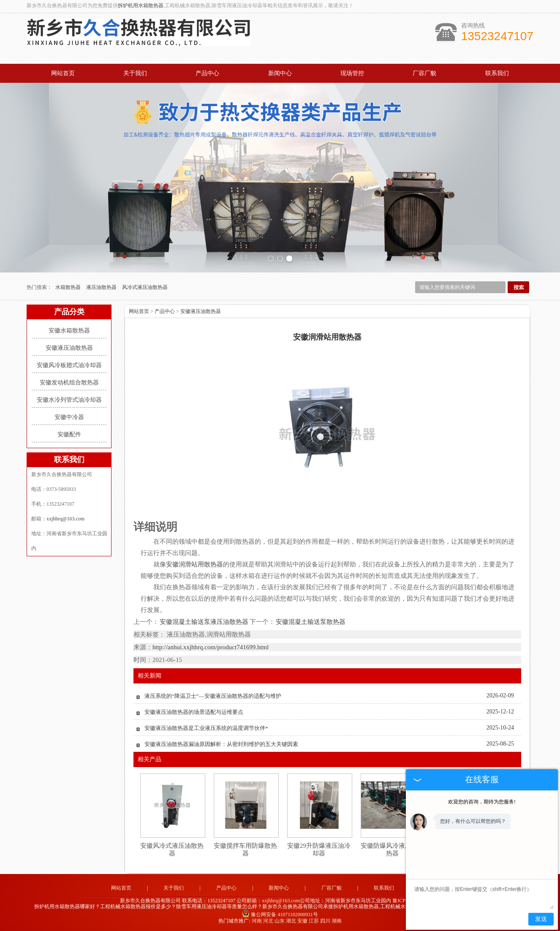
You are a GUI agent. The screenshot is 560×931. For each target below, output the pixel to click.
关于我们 (135, 73)
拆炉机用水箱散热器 (141, 5)
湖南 (337, 921)
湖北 (291, 921)
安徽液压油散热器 (69, 348)
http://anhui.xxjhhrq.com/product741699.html (211, 647)
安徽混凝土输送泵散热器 (310, 622)
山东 (280, 921)
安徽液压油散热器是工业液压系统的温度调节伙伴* (206, 728)
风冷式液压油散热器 (145, 287)
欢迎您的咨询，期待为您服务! (482, 802)
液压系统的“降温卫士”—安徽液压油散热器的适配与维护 (213, 696)
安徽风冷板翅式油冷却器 (69, 365)
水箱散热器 (69, 287)
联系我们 (497, 73)
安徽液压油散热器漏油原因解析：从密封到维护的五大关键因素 (221, 744)
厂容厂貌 (424, 73)
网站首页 (63, 73)
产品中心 (207, 73)
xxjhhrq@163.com (65, 519)
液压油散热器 (102, 287)
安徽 (302, 921)
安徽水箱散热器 (69, 331)
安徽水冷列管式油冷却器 (69, 400)
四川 (325, 921)
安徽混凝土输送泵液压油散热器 (204, 622)
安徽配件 (69, 434)
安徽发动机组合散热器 (69, 382)
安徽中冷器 (69, 417)
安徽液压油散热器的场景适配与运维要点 (194, 712)
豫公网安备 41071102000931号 (280, 915)
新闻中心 (280, 73)
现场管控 (352, 73)
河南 (257, 921)
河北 (268, 921)
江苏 (314, 921)
